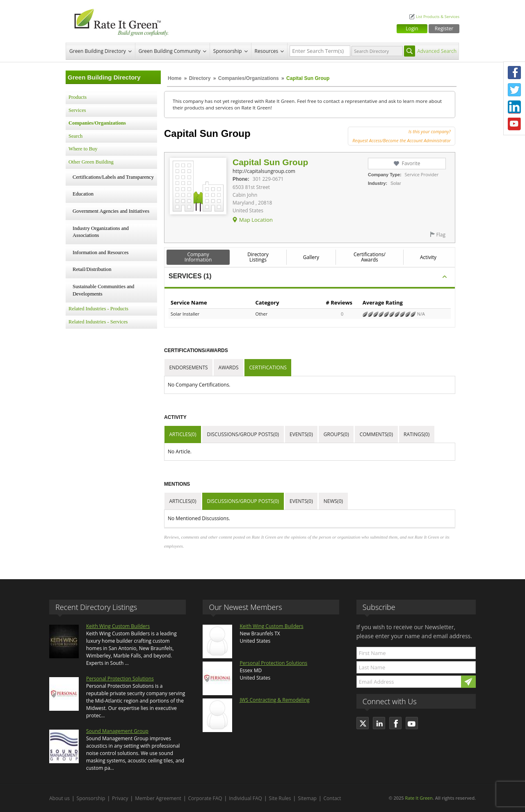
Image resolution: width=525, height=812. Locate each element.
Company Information (198, 257)
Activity (428, 257)
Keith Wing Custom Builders (118, 626)
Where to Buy (83, 149)
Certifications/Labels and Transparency (113, 177)
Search (75, 136)
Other (261, 314)
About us (59, 798)
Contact (332, 798)
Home (175, 78)
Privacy (120, 798)
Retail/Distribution (92, 269)
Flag (441, 235)
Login (412, 28)
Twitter (514, 90)
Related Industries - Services (98, 322)
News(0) (333, 501)
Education (83, 194)
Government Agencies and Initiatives (111, 211)
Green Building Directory (98, 51)
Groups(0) (336, 434)
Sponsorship (228, 51)
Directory (200, 78)
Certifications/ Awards (370, 257)
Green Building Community (170, 51)
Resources (267, 51)
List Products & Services (438, 17)
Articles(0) (183, 434)
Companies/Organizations (249, 78)
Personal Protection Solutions (120, 679)
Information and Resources (100, 252)
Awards (229, 367)
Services (77, 110)
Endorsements (189, 367)
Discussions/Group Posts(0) (243, 434)
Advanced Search (437, 51)
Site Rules (280, 798)
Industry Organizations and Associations (101, 232)
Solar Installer (185, 314)
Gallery (311, 257)
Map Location (256, 220)
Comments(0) (376, 434)
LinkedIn (514, 107)
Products (78, 97)
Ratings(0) (417, 434)
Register (444, 28)
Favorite (411, 163)
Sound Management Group (117, 731)
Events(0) (301, 434)
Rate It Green (419, 798)
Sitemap (307, 798)
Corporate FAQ (205, 798)
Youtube (514, 124)
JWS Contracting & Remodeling (274, 700)
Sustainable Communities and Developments (103, 290)
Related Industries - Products (98, 309)
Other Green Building (91, 162)
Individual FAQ (245, 798)
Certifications (268, 367)
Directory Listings (258, 257)
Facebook (514, 73)
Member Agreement (158, 798)
